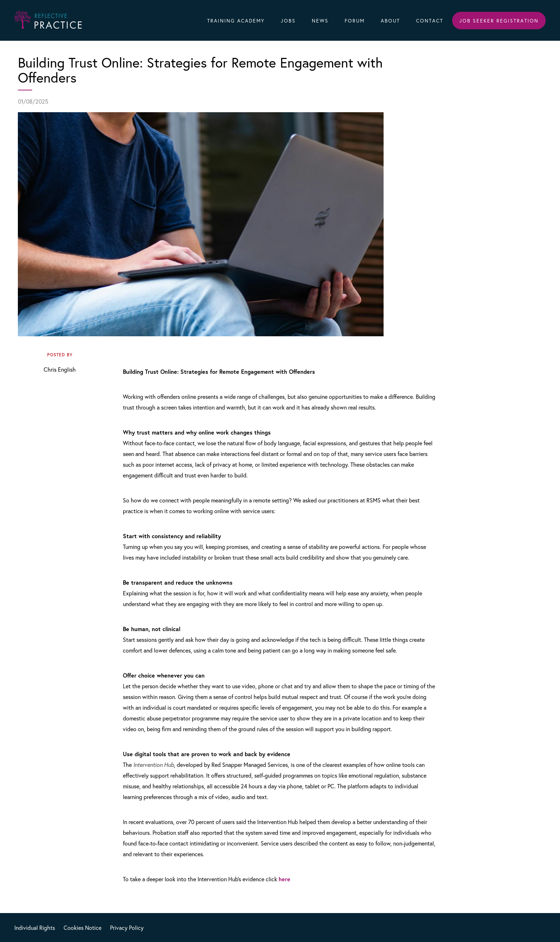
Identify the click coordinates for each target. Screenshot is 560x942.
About (390, 21)
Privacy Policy (127, 928)
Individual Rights (35, 928)
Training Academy (236, 21)
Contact (430, 21)
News (320, 21)
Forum (355, 21)
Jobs (288, 21)
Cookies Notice (82, 928)
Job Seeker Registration (499, 21)
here (284, 879)
